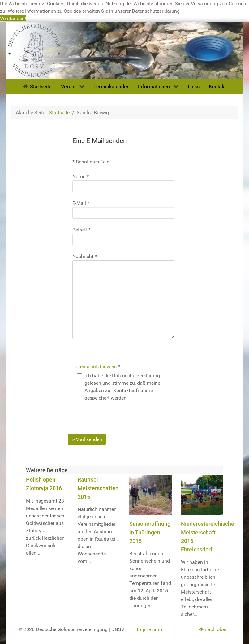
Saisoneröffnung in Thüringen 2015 (150, 532)
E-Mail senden (87, 439)
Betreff (82, 230)
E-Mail (81, 203)
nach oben (213, 629)
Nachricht (85, 256)
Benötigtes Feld (91, 162)
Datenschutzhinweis (94, 367)
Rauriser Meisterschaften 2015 (98, 488)
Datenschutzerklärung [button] (156, 11)
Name (81, 177)
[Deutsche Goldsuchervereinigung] (125, 50)
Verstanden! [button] (13, 18)
